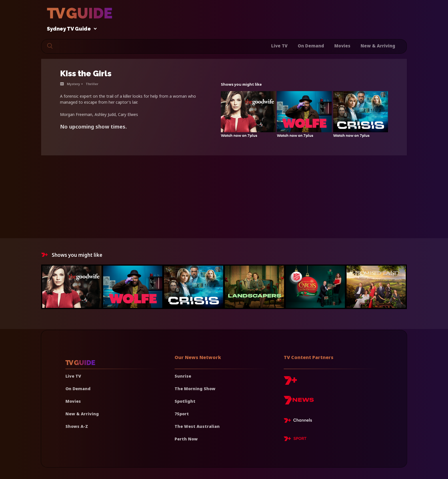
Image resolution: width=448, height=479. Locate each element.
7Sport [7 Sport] (182, 414)
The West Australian (197, 426)
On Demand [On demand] (78, 389)
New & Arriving (378, 46)
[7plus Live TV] (299, 421)
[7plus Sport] (295, 440)
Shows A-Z (77, 426)
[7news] (299, 402)
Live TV (279, 46)
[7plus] (290, 383)
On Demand (311, 46)
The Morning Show (195, 389)
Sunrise (183, 376)
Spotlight (185, 401)
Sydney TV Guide (70, 29)
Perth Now (186, 439)
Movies (342, 46)
